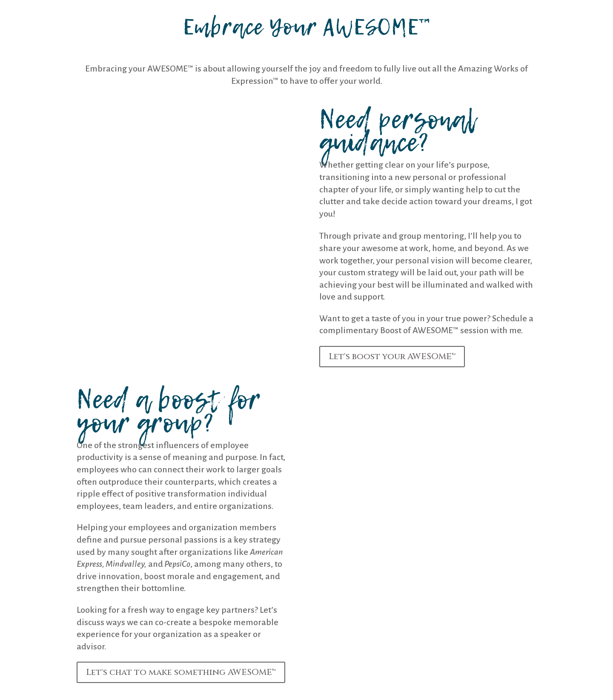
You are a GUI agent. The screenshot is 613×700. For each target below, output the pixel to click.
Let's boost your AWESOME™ (392, 356)
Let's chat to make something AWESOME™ (181, 672)
